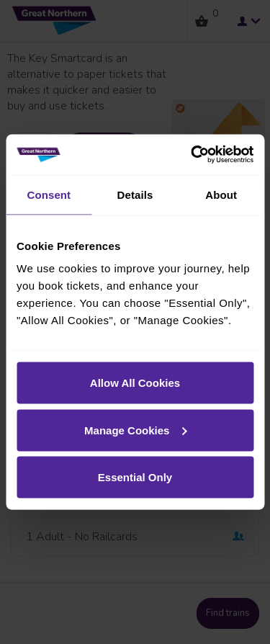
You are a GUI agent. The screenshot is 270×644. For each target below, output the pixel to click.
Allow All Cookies (135, 383)
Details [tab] (135, 194)
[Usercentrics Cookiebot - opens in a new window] (192, 155)
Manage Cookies (135, 430)
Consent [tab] (49, 194)
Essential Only (135, 477)
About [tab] (221, 194)
